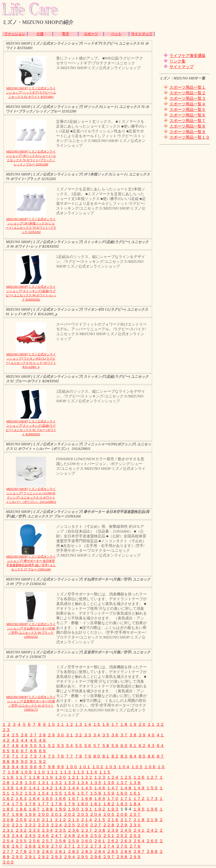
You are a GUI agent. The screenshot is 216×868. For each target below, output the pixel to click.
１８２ (109, 804)
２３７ (87, 830)
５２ (51, 746)
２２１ (17, 825)
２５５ (21, 841)
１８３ (122, 804)
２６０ (87, 841)
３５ (106, 735)
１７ (115, 724)
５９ (115, 746)
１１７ (21, 777)
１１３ (79, 772)
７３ (33, 756)
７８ (79, 756)
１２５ (126, 777)
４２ (6, 740)
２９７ (109, 857)
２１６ (113, 820)
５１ (42, 746)
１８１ (96, 804)
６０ (124, 746)
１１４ (92, 772)
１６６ (60, 799)
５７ (97, 746)
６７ (24, 751)
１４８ (126, 788)
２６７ (17, 846)
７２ (24, 756)
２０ (142, 724)
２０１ (56, 814)
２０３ (83, 814)
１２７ (152, 777)
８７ (160, 756)
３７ (124, 735)
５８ (106, 746)
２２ (160, 724)
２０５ (109, 814)
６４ (160, 746)
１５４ (43, 793)
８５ (142, 756)
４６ (42, 740)
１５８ (96, 793)
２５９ (74, 841)
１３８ (135, 783)
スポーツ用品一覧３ (188, 98)
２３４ (47, 830)
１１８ (34, 777)
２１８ (139, 820)
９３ (6, 767)
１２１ (74, 777)
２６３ (126, 841)
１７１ (126, 799)
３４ (97, 735)
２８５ (113, 851)
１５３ (30, 793)
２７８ (21, 851)
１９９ (30, 814)
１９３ (113, 809)
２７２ (83, 846)
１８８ (47, 809)
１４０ (21, 788)
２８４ (100, 851)
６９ (42, 751)
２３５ (60, 830)
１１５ (105, 772)
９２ (42, 761)
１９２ (100, 809)
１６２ (8, 799)
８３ (124, 756)
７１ (15, 756)
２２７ (96, 825)
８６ (151, 756)
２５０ (96, 836)
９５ (24, 767)
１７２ (139, 799)
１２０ (60, 777)
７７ (69, 756)
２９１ (30, 857)
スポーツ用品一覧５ (188, 110)
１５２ (17, 793)
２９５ (83, 857)
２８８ (152, 851)
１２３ (100, 777)
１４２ (47, 788)
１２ (69, 724)
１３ (79, 724)
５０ (33, 746)
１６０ (122, 793)
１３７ (122, 783)
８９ (15, 761)
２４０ (126, 830)
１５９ (109, 793)
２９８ (122, 857)
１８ (124, 724)
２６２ (113, 841)
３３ (88, 735)
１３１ (43, 783)
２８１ (60, 851)
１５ (97, 724)
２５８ (60, 841)
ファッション (15, 34)
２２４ (56, 825)
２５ (15, 735)
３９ (142, 735)
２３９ (113, 830)
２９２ (43, 857)
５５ (79, 746)
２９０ (17, 857)
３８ (133, 735)
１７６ (30, 804)
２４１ (139, 830)
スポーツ (91, 34)
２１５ (100, 820)
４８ (15, 746)
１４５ (87, 788)
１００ (71, 767)
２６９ (43, 846)
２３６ (74, 830)
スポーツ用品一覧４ (188, 104)
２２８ (109, 825)
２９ (51, 735)
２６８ (30, 846)
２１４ (87, 820)
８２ (115, 756)
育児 (65, 34)
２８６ (126, 851)
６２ (142, 746)
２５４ (8, 841)
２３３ (34, 830)
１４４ (74, 788)
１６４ (34, 799)
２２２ (30, 825)
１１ (60, 724)
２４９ (83, 836)
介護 (40, 34)
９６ (33, 767)
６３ (151, 746)
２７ (33, 735)
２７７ (8, 851)
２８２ (74, 851)
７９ (88, 756)
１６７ (74, 799)
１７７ (43, 804)
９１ (33, 761)
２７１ (69, 846)
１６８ (87, 799)
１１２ (65, 772)
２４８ (69, 836)
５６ (88, 746)
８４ (133, 756)
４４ (24, 740)
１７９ (69, 804)
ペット (116, 34)
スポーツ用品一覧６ (188, 115)
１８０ (83, 804)
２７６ (135, 846)
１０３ (111, 767)
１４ (88, 724)
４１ (160, 735)
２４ (6, 735)
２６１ (100, 841)
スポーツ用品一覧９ (188, 132)
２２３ (43, 825)
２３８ (100, 830)
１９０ (74, 809)
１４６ (100, 788)
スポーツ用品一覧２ (188, 93)
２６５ (152, 841)
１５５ (56, 793)
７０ (6, 756)
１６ (106, 724)
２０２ (69, 814)
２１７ (126, 820)
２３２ (21, 830)
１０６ (150, 767)
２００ (43, 814)
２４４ (17, 836)
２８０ (47, 851)
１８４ (135, 804)
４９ (24, 746)
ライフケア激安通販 (188, 56)
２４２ (152, 830)
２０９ (21, 820)
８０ (97, 756)
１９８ (17, 814)
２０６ (122, 814)
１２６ (139, 777)
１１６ (8, 777)
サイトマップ (142, 34)
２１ (151, 724)
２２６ (83, 825)
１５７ (83, 793)
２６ (24, 735)
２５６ (34, 841)
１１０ (39, 772)
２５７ (47, 841)
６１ (133, 746)
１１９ (47, 777)
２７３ (96, 846)
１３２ (56, 783)
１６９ (100, 799)
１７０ (113, 799)
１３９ (8, 788)
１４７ (113, 788)
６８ (33, 751)
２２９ (122, 825)
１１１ (52, 772)
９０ (24, 761)
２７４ (109, 846)
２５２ (122, 836)
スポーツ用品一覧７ (188, 121)
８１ (106, 756)
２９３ (56, 857)
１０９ (26, 772)
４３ (15, 740)
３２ (79, 735)
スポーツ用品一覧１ (188, 87)
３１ (69, 735)
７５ (51, 756)
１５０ (152, 788)
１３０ (30, 783)
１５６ (69, 793)
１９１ (87, 809)
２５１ (109, 836)
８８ (6, 761)
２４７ (56, 836)
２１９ (152, 820)
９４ (15, 767)
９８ (51, 767)
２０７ (135, 814)
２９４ (69, 857)
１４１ (34, 788)
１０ (51, 724)
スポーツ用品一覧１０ (190, 137)
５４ (69, 746)
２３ (6, 730)
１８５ (8, 809)
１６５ (47, 799)
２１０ (34, 820)
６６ (15, 751)
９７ (42, 767)
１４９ (139, 788)
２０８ (8, 820)
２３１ (8, 830)
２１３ (74, 820)
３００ (8, 862)
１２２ (87, 777)
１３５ (96, 783)
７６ (60, 756)
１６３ (21, 799)
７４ (42, 756)
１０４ (124, 767)
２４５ (30, 836)
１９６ (152, 809)
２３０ (135, 825)
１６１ (135, 793)
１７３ (152, 799)
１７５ (17, 804)
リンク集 (177, 61)
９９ (60, 767)
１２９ (17, 783)
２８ (42, 735)
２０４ (96, 814)
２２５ (69, 825)
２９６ (96, 857)
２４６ (43, 836)
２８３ (87, 851)
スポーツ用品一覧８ (188, 126)
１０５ (137, 767)
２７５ (122, 846)
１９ (133, 724)
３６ (115, 735)
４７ (6, 746)
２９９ (135, 857)
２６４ (139, 841)
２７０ (56, 846)
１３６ (109, 783)
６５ (6, 751)
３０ (60, 735)
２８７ (139, 851)
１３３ (69, 783)
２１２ (60, 820)
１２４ (113, 777)
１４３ (60, 788)
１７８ (56, 804)
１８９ (60, 809)
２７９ (34, 851)
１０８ (13, 772)
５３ (60, 746)
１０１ (85, 767)
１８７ (34, 809)
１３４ (83, 783)
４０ (151, 735)
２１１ (47, 820)
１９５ (139, 809)
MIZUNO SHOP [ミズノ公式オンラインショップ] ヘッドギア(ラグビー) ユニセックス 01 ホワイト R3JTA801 (31, 93)
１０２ (98, 767)
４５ (33, 740)
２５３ (135, 836)
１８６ (21, 809)
